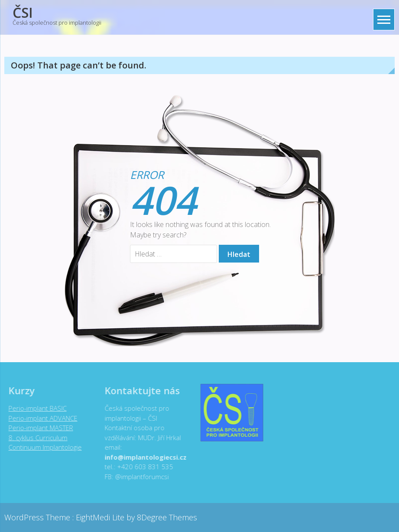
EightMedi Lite (101, 517)
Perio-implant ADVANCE (41, 418)
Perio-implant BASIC (36, 408)
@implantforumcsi (140, 477)
